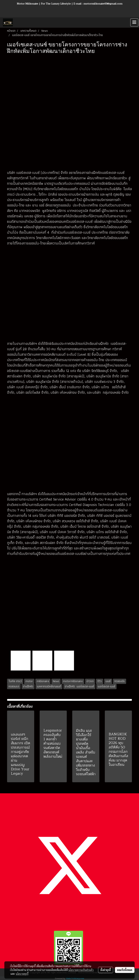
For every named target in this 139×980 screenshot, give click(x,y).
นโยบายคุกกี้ (22, 974)
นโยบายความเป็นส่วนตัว (81, 970)
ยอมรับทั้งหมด (125, 970)
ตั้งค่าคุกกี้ (106, 970)
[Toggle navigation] (134, 22)
